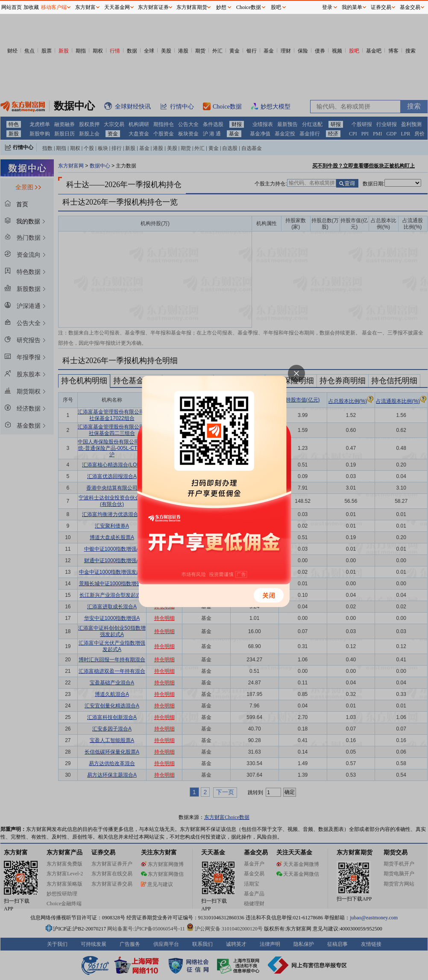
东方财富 (85, 7)
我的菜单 (352, 7)
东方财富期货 (192, 7)
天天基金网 (117, 7)
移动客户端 (54, 7)
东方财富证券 (153, 7)
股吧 (276, 7)
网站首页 (12, 7)
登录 (327, 7)
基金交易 (410, 7)
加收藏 (31, 7)
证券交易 (381, 7)
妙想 (221, 7)
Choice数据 (249, 7)
